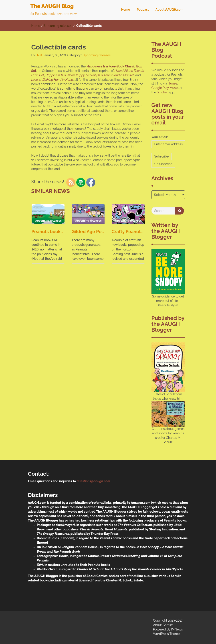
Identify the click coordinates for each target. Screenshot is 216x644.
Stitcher (162, 92)
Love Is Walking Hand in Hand (52, 80)
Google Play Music (165, 88)
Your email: (160, 137)
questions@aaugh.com (93, 481)
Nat (39, 55)
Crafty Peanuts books (128, 232)
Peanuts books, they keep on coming (48, 232)
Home (125, 10)
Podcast (143, 10)
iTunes (173, 83)
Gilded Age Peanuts (88, 232)
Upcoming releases (58, 26)
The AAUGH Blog (52, 6)
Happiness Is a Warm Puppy (65, 75)
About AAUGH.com (170, 10)
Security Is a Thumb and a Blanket (110, 75)
